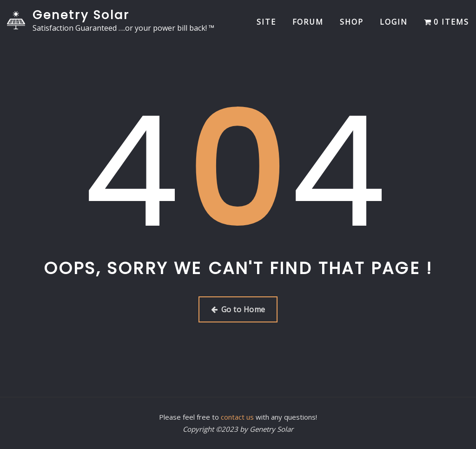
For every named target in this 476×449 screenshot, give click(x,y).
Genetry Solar (81, 15)
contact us (237, 417)
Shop (352, 22)
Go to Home (238, 309)
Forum (308, 22)
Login (394, 22)
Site (266, 22)
